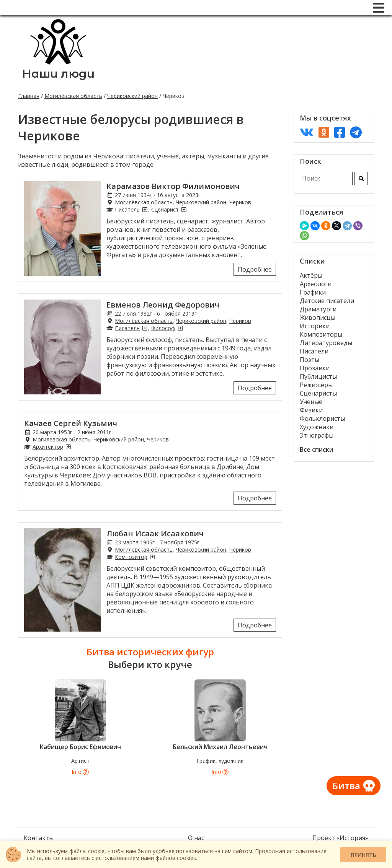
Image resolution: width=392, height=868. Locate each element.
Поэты (310, 360)
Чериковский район (132, 96)
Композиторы (321, 334)
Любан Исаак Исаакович (155, 533)
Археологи (316, 284)
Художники (317, 427)
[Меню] (379, 8)
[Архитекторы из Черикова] (68, 447)
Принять (363, 855)
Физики (311, 410)
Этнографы (317, 435)
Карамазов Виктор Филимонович (173, 186)
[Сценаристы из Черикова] (184, 209)
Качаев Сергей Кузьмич (71, 423)
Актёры (311, 275)
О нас (196, 838)
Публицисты (318, 376)
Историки (315, 326)
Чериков (240, 202)
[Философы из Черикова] (180, 328)
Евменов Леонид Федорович (163, 305)
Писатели (314, 351)
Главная (29, 96)
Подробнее (255, 269)
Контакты (39, 838)
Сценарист (165, 209)
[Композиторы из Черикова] (152, 557)
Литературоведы (326, 343)
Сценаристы (318, 393)
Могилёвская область (73, 96)
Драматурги (318, 309)
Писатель (127, 209)
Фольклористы (322, 419)
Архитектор (48, 447)
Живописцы (318, 318)
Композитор (131, 557)
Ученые (311, 402)
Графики (313, 292)
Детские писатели (327, 301)
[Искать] (361, 178)
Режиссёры (316, 385)
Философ (163, 328)
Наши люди (58, 74)
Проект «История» (340, 838)
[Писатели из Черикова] (145, 209)
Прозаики (315, 368)
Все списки (316, 449)
